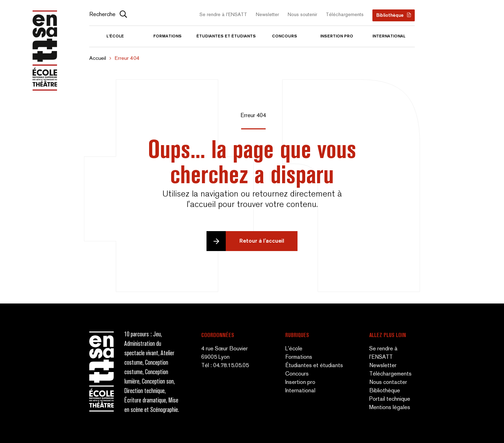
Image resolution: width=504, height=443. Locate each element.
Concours (285, 36)
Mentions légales (390, 408)
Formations (167, 36)
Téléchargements (345, 15)
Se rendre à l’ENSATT (223, 15)
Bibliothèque (390, 16)
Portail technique (390, 399)
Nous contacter (388, 383)
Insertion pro (337, 36)
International (389, 36)
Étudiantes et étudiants (226, 36)
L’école (115, 36)
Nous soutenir (302, 15)
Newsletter (267, 15)
